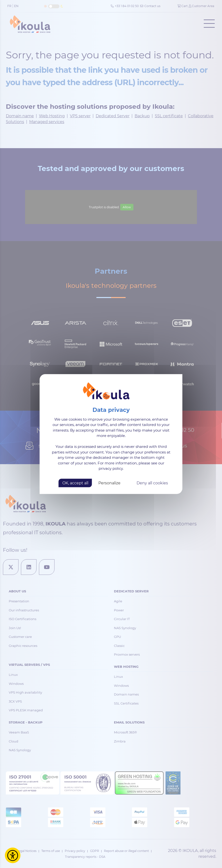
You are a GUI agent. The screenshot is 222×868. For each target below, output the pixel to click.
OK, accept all (75, 483)
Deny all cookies (152, 483)
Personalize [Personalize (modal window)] (109, 483)
